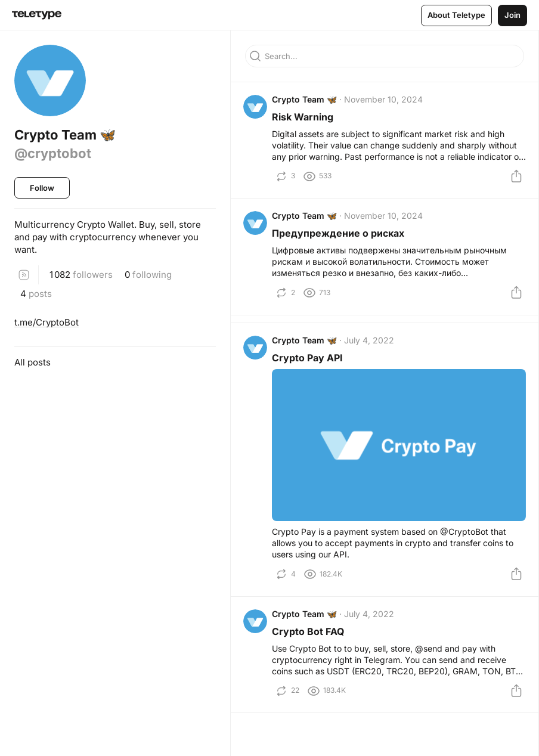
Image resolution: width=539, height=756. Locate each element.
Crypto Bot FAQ (310, 643)
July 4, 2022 (371, 350)
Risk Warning (304, 119)
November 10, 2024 (385, 101)
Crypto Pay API (309, 367)
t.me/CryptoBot (47, 322)
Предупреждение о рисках (340, 239)
